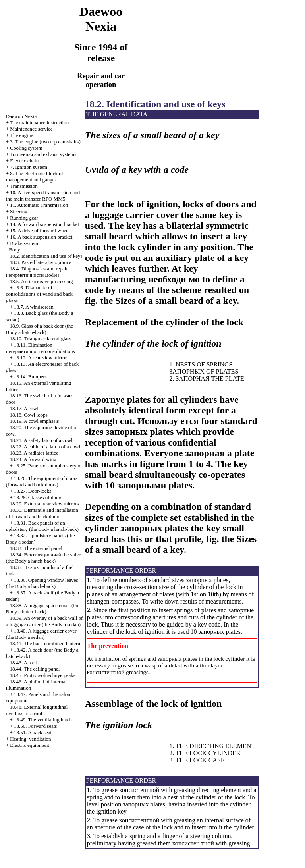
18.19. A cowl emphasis (35, 421)
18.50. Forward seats (35, 726)
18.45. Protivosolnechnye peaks (43, 675)
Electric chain (24, 161)
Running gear (24, 218)
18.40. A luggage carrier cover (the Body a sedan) (41, 634)
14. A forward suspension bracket (44, 224)
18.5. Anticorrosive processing (42, 281)
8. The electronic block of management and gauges (35, 176)
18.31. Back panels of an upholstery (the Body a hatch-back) (42, 526)
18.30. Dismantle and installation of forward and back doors (42, 513)
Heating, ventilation (30, 739)
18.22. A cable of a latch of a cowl (45, 447)
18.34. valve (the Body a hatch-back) (44, 558)
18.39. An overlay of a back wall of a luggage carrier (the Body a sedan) (44, 621)
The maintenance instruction (39, 122)
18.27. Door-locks (33, 491)
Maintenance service (31, 129)
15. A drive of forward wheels (41, 231)
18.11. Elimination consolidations (41, 348)
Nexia (21, 116)
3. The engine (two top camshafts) (45, 142)
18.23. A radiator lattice (34, 453)
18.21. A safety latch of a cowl (41, 440)
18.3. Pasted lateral (41, 262)
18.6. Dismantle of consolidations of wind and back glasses (39, 294)
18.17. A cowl (24, 408)
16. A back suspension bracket (41, 237)
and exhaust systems (43, 154)
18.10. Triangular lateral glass (41, 339)
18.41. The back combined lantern (45, 643)
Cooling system (26, 148)
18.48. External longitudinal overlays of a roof (37, 710)
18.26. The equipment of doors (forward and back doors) (42, 481)
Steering (18, 211)
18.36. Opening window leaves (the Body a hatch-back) (42, 583)
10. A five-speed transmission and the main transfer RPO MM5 (43, 196)
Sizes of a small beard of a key (176, 301)
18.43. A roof (24, 663)
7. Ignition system (29, 167)
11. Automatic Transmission (39, 205)
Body (14, 250)
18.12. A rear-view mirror (40, 358)
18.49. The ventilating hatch (43, 720)
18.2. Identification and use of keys (46, 256)
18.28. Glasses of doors (38, 497)
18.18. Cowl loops (29, 415)
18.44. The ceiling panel (35, 669)
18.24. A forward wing (33, 459)
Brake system (24, 243)
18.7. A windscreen (34, 307)
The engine (21, 135)
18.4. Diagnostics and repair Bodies (37, 272)
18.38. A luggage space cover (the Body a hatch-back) (43, 609)
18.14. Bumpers (30, 377)
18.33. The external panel (36, 548)
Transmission (24, 186)
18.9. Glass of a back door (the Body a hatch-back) (40, 329)
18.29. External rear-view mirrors (44, 504)
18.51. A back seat (33, 732)
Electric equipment (30, 745)
